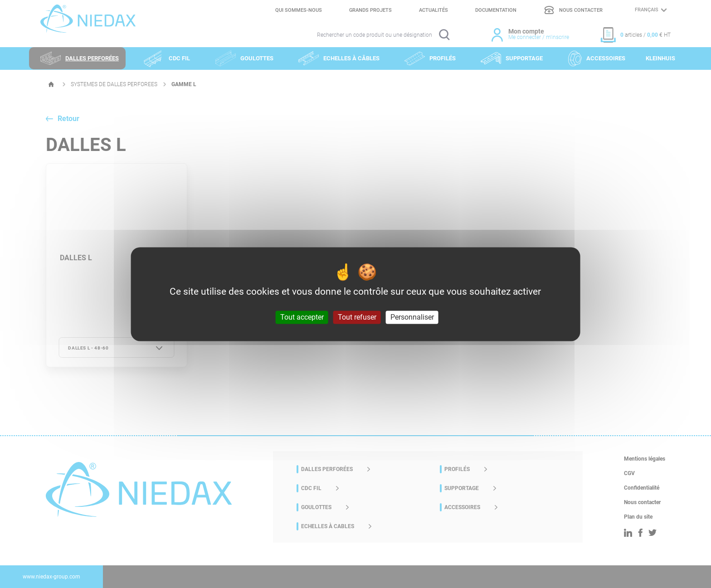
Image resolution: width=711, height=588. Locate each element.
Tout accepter (302, 317)
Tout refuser (357, 317)
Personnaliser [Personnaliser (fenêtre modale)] (412, 317)
